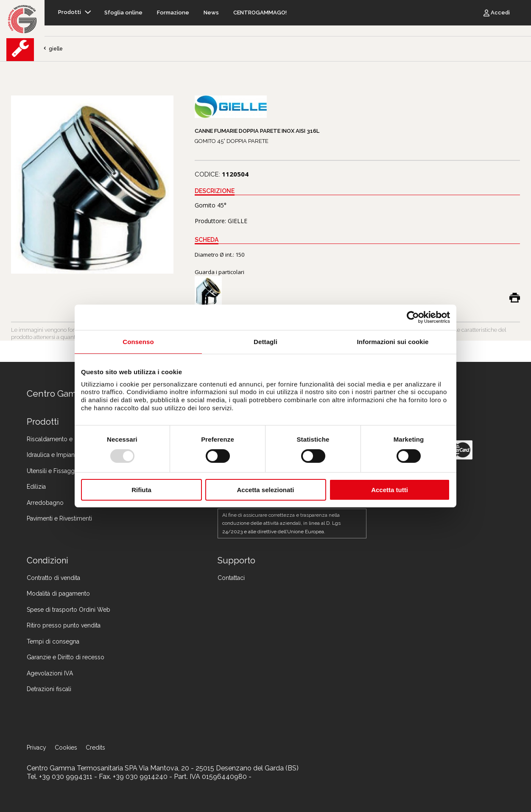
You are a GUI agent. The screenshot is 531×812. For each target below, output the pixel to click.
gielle (53, 49)
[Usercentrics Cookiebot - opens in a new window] (413, 317)
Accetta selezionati (265, 490)
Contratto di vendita (53, 578)
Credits (95, 748)
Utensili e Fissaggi (51, 471)
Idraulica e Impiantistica (58, 455)
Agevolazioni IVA (50, 673)
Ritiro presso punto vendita (64, 625)
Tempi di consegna (53, 641)
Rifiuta (141, 490)
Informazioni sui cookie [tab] (393, 342)
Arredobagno (45, 503)
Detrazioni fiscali (49, 689)
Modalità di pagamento (58, 594)
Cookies (66, 748)
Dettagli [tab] (265, 342)
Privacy (36, 748)
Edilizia (36, 487)
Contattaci (231, 578)
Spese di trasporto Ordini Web (68, 610)
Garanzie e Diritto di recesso (66, 657)
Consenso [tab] (138, 342)
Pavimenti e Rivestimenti (59, 518)
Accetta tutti (390, 490)
